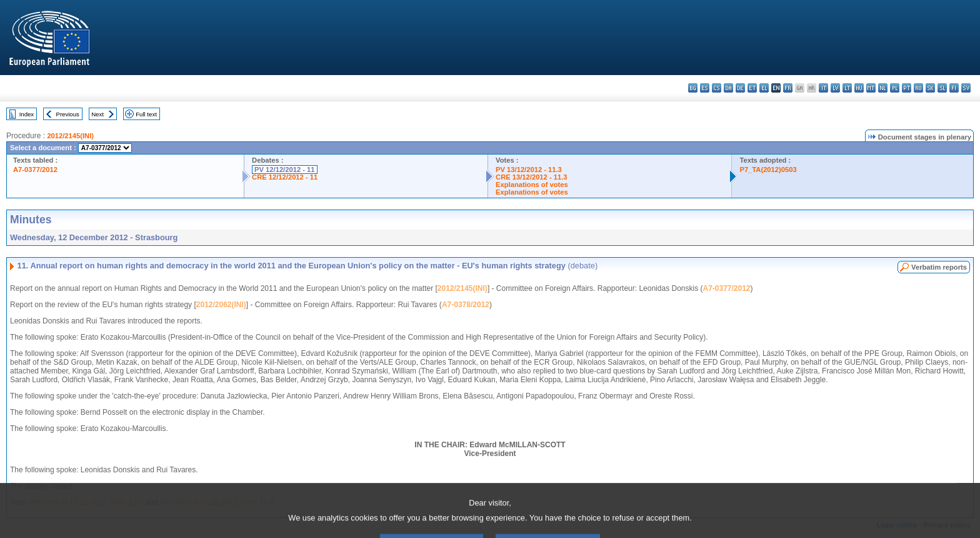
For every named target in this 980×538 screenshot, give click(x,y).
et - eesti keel (752, 88)
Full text (146, 114)
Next (97, 114)
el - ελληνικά (764, 88)
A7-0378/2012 (466, 305)
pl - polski (895, 88)
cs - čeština (717, 88)
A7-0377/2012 (35, 170)
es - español (705, 88)
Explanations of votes (532, 185)
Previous (68, 114)
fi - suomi (954, 88)
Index (27, 114)
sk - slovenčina (930, 88)
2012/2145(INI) (70, 136)
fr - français (788, 88)
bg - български (693, 88)
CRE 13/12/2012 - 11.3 (531, 177)
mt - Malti (871, 88)
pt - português (907, 88)
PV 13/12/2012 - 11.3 (529, 170)
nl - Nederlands (883, 88)
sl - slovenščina (942, 88)
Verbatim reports (939, 267)
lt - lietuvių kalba (847, 88)
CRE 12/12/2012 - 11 (285, 177)
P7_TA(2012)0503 (768, 170)
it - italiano (823, 88)
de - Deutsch (740, 88)
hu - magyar (859, 88)
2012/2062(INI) (221, 305)
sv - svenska (966, 88)
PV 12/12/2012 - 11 (284, 170)
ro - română (918, 88)
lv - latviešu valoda (835, 88)
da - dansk (728, 88)
